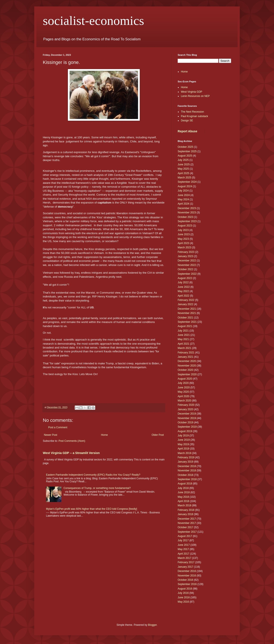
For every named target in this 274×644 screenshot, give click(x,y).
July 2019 (183, 436)
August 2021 (185, 326)
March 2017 (184, 558)
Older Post (158, 435)
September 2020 (187, 374)
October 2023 (185, 217)
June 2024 (184, 195)
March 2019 (184, 453)
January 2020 (185, 409)
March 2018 (184, 505)
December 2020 (187, 361)
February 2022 (186, 300)
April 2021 (183, 344)
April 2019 (183, 449)
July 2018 (183, 488)
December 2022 (187, 261)
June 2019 (184, 440)
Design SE (187, 121)
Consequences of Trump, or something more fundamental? (97, 488)
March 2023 (184, 247)
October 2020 (185, 370)
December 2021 (187, 309)
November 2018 (187, 471)
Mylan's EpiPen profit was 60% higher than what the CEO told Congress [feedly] (92, 509)
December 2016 (187, 571)
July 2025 (183, 160)
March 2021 (184, 348)
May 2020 (183, 392)
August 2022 (185, 278)
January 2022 (185, 304)
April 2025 (183, 173)
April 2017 (183, 554)
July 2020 (183, 383)
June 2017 (184, 545)
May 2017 (183, 549)
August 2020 (185, 379)
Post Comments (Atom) (72, 441)
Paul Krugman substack (194, 116)
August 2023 (185, 226)
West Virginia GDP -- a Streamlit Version (71, 453)
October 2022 (185, 269)
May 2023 (183, 239)
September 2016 (187, 584)
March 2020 (184, 401)
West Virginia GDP (192, 92)
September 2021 (187, 322)
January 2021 (185, 357)
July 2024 (183, 191)
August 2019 (185, 431)
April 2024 (183, 204)
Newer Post (51, 435)
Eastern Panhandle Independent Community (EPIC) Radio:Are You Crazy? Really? (93, 475)
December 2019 (187, 414)
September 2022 (187, 274)
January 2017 (185, 567)
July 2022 (183, 282)
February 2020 (186, 405)
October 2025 (185, 147)
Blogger (152, 625)
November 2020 (187, 366)
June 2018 (184, 492)
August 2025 (185, 156)
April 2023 (183, 243)
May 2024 (183, 199)
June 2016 (184, 597)
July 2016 (183, 593)
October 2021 (185, 318)
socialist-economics (93, 21)
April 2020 (183, 396)
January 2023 (185, 256)
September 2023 (187, 221)
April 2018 (183, 501)
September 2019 (187, 427)
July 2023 (183, 230)
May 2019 (183, 444)
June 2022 (184, 287)
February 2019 (186, 457)
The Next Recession (192, 112)
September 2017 (187, 532)
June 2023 (184, 234)
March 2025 (184, 178)
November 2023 (187, 213)
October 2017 (185, 527)
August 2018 (185, 484)
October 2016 (185, 580)
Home (104, 435)
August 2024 (185, 186)
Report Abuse (187, 131)
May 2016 (183, 602)
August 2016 (185, 589)
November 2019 (187, 418)
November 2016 (187, 576)
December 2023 (187, 208)
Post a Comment (58, 427)
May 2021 (183, 339)
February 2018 (186, 510)
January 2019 (185, 462)
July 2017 (183, 540)
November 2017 (187, 523)
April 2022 (183, 296)
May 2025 (183, 169)
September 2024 (187, 182)
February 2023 (186, 252)
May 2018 (183, 497)
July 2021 (183, 331)
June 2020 (184, 388)
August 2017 (185, 536)
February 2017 (186, 562)
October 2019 (185, 422)
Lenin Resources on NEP (195, 96)
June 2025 (184, 164)
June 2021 (184, 335)
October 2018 (185, 475)
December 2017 (187, 519)
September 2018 (187, 479)
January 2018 (185, 514)
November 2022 (187, 265)
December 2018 (187, 466)
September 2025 (187, 151)
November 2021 (187, 313)
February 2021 (186, 353)
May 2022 (183, 291)
